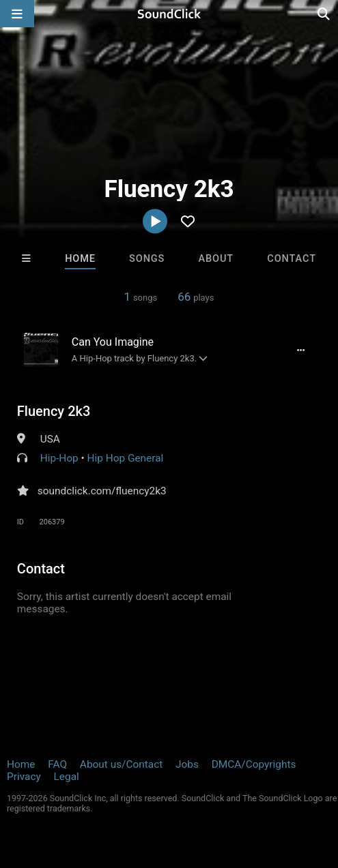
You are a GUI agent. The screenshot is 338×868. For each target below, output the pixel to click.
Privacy (24, 777)
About (216, 259)
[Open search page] (324, 14)
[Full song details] (300, 350)
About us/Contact (121, 764)
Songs (147, 259)
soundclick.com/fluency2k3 (102, 491)
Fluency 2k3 (54, 411)
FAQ (57, 764)
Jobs (187, 764)
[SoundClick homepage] (169, 14)
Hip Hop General (126, 458)
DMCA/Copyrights (254, 764)
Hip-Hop (59, 458)
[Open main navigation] (17, 14)
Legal (67, 777)
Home (80, 259)
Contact (292, 259)
